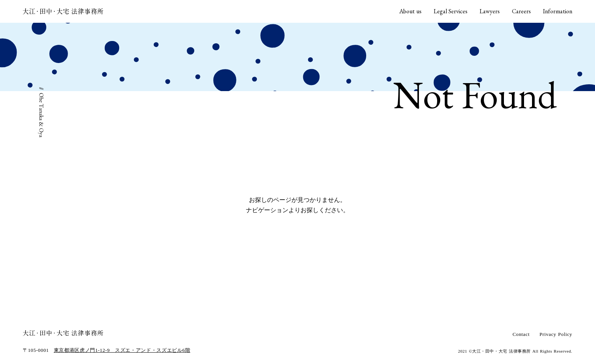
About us (410, 11)
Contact (521, 334)
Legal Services (451, 11)
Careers (521, 11)
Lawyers (490, 11)
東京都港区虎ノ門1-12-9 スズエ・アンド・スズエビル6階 (122, 350)
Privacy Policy (556, 334)
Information (558, 11)
